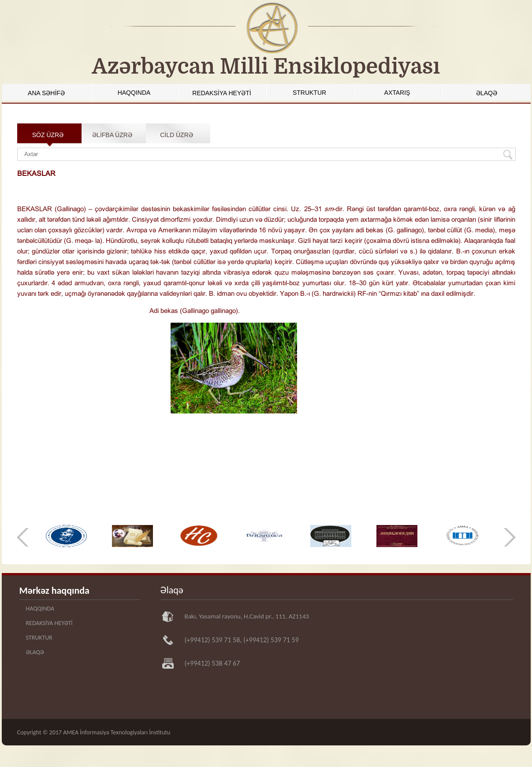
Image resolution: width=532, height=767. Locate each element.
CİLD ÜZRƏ (177, 135)
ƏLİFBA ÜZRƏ (112, 135)
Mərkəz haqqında (54, 590)
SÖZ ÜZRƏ (48, 135)
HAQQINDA (134, 93)
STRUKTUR (309, 93)
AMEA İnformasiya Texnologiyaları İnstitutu (117, 732)
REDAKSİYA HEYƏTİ (221, 93)
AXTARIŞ (397, 93)
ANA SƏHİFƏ (46, 93)
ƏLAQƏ (487, 93)
